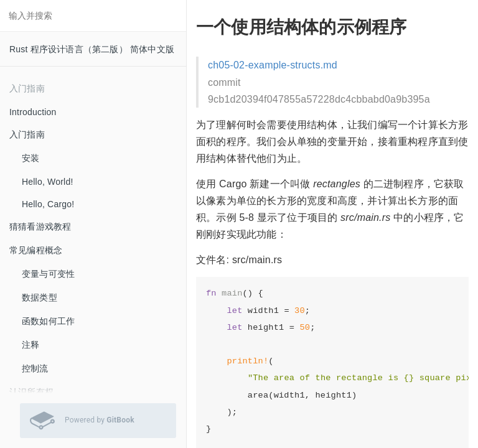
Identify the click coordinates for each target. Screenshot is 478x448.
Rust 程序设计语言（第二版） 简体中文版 (92, 49)
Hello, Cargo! (48, 204)
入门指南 (27, 134)
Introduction (33, 112)
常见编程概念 (36, 250)
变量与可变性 (48, 274)
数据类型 (40, 297)
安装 (30, 158)
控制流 (35, 368)
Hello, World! (47, 182)
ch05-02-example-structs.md (273, 65)
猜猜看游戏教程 (40, 226)
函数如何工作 (48, 321)
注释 (30, 345)
